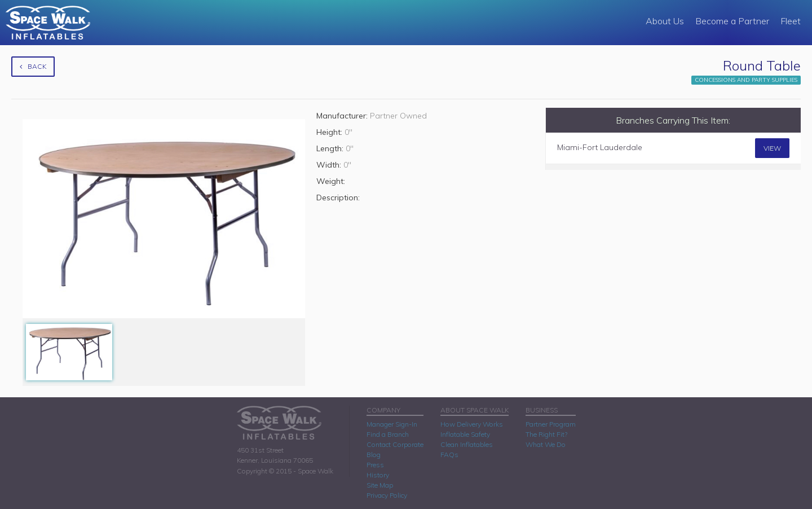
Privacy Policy (387, 495)
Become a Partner (732, 21)
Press (375, 465)
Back (33, 66)
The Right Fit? (546, 434)
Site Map (380, 485)
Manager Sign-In (392, 424)
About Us (665, 21)
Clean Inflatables (467, 444)
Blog (374, 455)
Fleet (791, 21)
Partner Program (551, 424)
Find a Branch (388, 434)
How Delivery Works (472, 424)
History (378, 475)
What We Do (546, 444)
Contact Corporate (395, 444)
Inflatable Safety (465, 434)
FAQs (449, 455)
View (772, 148)
